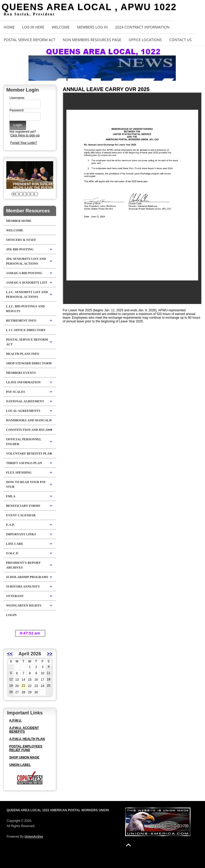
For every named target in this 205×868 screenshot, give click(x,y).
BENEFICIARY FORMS (23, 506)
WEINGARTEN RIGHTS (24, 605)
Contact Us (180, 40)
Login (11, 615)
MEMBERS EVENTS (21, 373)
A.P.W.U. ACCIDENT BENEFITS (24, 730)
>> (50, 654)
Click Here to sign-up (25, 135)
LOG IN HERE (33, 27)
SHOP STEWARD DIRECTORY (28, 363)
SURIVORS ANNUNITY (23, 586)
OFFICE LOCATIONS (145, 40)
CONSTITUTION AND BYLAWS (29, 430)
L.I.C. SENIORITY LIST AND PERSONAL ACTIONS (27, 294)
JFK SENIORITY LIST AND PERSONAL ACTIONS (26, 261)
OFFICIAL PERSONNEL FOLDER (24, 442)
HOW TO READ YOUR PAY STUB (26, 484)
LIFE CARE (15, 544)
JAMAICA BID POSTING (24, 273)
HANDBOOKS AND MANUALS (28, 420)
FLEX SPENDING (19, 473)
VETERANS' (15, 596)
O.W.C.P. (12, 553)
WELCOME (61, 27)
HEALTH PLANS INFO (23, 354)
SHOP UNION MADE (24, 757)
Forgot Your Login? (24, 143)
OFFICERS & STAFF (21, 240)
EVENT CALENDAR (21, 515)
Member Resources (28, 211)
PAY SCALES (16, 392)
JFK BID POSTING (20, 249)
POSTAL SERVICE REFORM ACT (30, 40)
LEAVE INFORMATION (23, 382)
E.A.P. (10, 525)
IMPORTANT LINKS (21, 534)
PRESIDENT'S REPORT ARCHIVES (23, 565)
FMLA (11, 496)
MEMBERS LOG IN (92, 27)
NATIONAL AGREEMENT (25, 401)
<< (10, 654)
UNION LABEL (20, 765)
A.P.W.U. (16, 721)
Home (9, 27)
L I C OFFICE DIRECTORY (26, 330)
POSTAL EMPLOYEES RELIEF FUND (26, 748)
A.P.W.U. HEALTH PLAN (27, 739)
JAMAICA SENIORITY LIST (27, 283)
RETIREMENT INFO (21, 321)
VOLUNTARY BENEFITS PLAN (29, 454)
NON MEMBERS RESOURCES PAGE (92, 40)
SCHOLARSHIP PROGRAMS (27, 577)
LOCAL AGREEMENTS (23, 411)
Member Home (19, 221)
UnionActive (34, 837)
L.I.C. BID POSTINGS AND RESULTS (25, 309)
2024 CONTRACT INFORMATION (142, 27)
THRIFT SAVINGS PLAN (24, 463)
